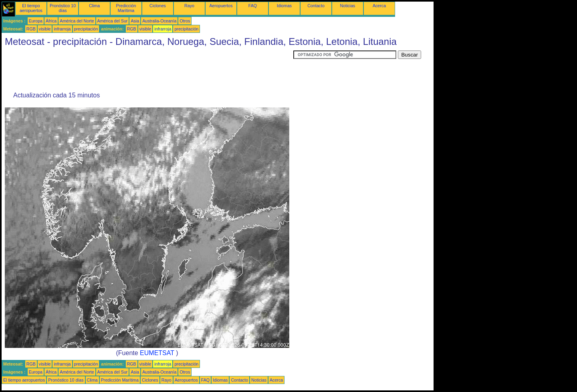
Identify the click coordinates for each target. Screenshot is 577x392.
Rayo (189, 6)
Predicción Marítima (126, 8)
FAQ (253, 6)
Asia (135, 21)
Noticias (348, 6)
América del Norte (77, 21)
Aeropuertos (221, 6)
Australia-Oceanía (159, 21)
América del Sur (113, 21)
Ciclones (158, 6)
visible (45, 29)
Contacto (316, 6)
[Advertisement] (147, 69)
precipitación (86, 29)
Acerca (379, 6)
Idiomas (284, 6)
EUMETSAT (157, 353)
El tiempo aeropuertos (31, 8)
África (51, 21)
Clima (94, 6)
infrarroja (62, 29)
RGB (31, 29)
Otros (185, 21)
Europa (36, 21)
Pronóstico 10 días (63, 8)
